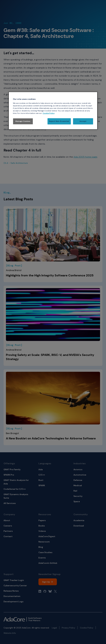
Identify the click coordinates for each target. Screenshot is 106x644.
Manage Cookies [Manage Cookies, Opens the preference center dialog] (23, 121)
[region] (53, 111)
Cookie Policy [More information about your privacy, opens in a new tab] (49, 113)
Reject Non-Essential (59, 121)
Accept (83, 121)
